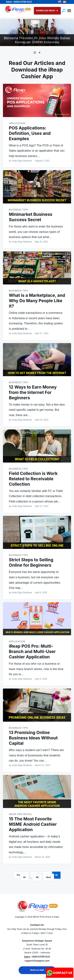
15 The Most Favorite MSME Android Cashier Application (33, 824)
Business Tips (18, 210)
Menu (69, 11)
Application (17, 123)
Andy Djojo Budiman (22, 161)
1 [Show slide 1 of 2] (35, 53)
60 (37, 877)
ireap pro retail (20, 814)
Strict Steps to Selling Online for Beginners (31, 562)
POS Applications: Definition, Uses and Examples (30, 133)
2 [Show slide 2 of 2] (39, 53)
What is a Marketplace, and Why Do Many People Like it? (37, 301)
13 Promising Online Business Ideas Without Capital (33, 738)
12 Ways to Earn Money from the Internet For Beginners (33, 392)
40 (24, 877)
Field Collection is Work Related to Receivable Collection (33, 479)
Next (49, 877)
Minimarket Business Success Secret (31, 217)
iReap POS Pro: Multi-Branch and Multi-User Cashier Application (32, 652)
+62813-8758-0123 (41, 957)
